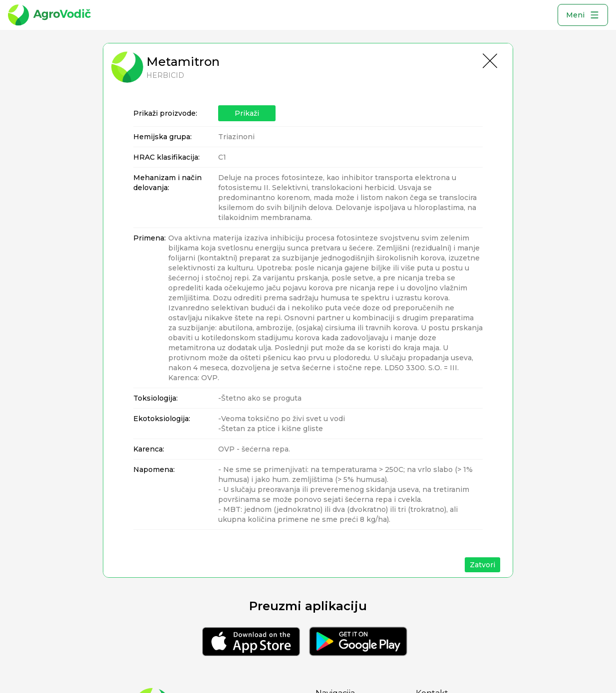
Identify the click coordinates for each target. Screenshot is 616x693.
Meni (583, 15)
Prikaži (247, 113)
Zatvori (482, 565)
